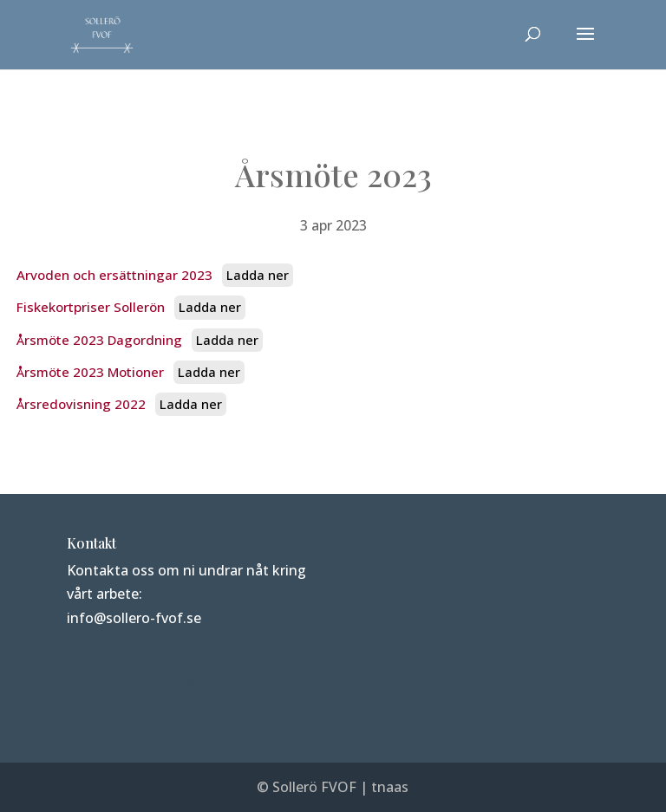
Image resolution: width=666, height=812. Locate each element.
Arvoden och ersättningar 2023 (114, 275)
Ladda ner (258, 275)
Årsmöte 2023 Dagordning (99, 340)
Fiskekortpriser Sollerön (91, 307)
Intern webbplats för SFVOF (217, 691)
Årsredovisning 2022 (81, 404)
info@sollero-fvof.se (134, 618)
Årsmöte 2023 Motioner (90, 372)
